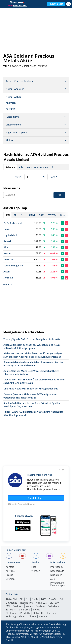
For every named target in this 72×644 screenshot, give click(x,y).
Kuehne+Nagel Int (13, 266)
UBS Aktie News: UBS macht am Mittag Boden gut (31, 389)
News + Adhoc (13, 97)
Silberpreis (24, 610)
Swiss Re (8, 278)
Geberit (8, 241)
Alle (21, 167)
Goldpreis (18, 606)
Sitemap (10, 579)
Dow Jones (11, 603)
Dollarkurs (53, 606)
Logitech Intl (10, 235)
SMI (8, 606)
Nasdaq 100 (26, 603)
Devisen (40, 606)
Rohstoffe (39, 613)
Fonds (37, 610)
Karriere (10, 571)
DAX (43, 599)
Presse (9, 575)
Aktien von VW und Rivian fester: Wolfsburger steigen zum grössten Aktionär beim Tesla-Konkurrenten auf (33, 355)
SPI (22, 599)
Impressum (57, 567)
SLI (28, 599)
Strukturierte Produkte (18, 613)
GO (59, 195)
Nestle (7, 253)
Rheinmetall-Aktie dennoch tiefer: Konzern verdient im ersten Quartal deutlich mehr (33, 364)
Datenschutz (57, 571)
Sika (6, 247)
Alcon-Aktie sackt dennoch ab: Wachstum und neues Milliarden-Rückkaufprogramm (32, 347)
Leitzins (43, 616)
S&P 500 (54, 603)
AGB (53, 579)
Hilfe (34, 567)
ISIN (27, 66)
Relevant (10, 167)
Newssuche (12, 188)
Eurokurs (11, 610)
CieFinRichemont (13, 223)
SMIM (35, 599)
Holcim (7, 229)
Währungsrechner (16, 616)
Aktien (30, 606)
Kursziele (11, 109)
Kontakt (10, 567)
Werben (36, 571)
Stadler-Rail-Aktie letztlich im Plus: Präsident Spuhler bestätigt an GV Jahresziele (32, 405)
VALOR (7, 66)
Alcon (7, 272)
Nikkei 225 (41, 603)
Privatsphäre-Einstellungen (58, 584)
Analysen (11, 103)
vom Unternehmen (38, 167)
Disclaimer (56, 575)
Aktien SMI (11, 599)
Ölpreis (32, 616)
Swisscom (9, 260)
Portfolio (52, 613)
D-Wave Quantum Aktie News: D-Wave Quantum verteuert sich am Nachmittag (30, 396)
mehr (7, 284)
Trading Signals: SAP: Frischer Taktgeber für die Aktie (32, 339)
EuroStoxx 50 (56, 599)
